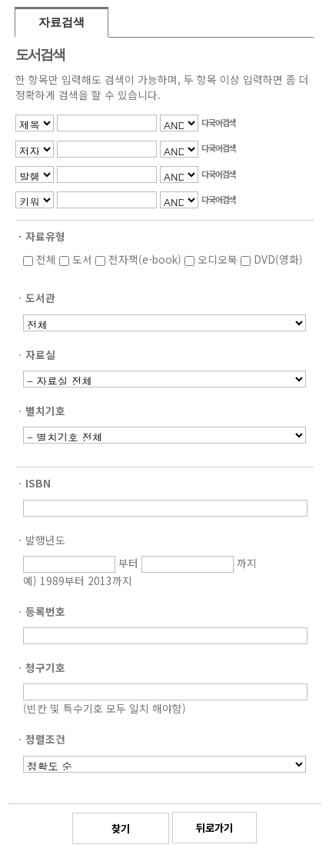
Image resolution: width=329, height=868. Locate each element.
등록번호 (45, 611)
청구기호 (45, 667)
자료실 (40, 354)
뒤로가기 (214, 828)
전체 (40, 259)
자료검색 (61, 22)
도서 (76, 259)
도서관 (40, 298)
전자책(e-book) (138, 259)
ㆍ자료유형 (40, 236)
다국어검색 (219, 122)
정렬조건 (45, 739)
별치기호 (45, 411)
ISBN (38, 483)
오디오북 (211, 259)
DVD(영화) (272, 259)
